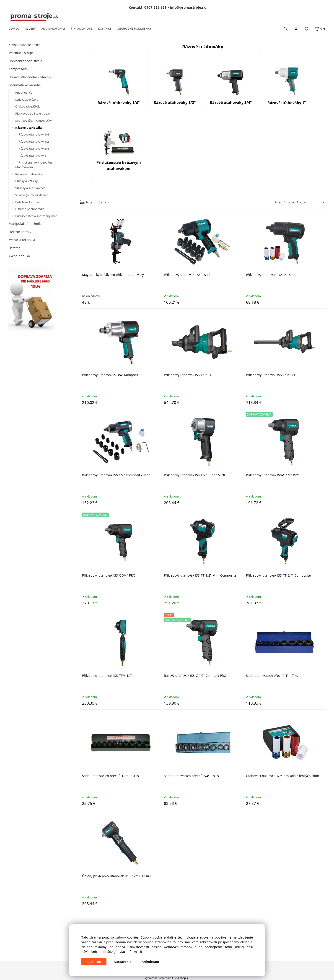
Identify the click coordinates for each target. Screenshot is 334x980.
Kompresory (18, 69)
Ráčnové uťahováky (29, 174)
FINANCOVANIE (82, 28)
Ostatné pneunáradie (30, 209)
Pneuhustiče (24, 92)
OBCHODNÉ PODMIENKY (134, 28)
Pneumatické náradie (25, 85)
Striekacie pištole (27, 100)
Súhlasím (94, 962)
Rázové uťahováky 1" (33, 156)
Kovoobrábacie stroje (25, 45)
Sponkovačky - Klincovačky (34, 121)
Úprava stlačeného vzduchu (30, 77)
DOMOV (14, 28)
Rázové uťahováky (29, 128)
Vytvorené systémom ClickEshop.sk (167, 978)
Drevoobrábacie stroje (25, 61)
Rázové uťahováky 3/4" (34, 149)
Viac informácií (131, 952)
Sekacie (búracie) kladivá (32, 195)
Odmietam (151, 962)
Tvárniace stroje (21, 53)
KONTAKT (105, 28)
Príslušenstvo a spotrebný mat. (36, 216)
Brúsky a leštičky (26, 181)
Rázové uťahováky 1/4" (34, 134)
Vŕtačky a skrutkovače (30, 188)
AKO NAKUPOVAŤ (53, 28)
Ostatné (14, 248)
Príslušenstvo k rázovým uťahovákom (34, 165)
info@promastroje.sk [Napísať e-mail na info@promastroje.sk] (188, 7)
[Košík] (320, 29)
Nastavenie (123, 962)
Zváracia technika (22, 240)
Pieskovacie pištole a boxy (33, 113)
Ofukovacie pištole (28, 106)
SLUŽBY (30, 28)
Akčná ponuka (19, 256)
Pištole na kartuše (27, 202)
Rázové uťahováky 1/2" (34, 141)
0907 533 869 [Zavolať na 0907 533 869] (155, 7)
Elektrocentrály (20, 232)
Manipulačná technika (25, 224)
